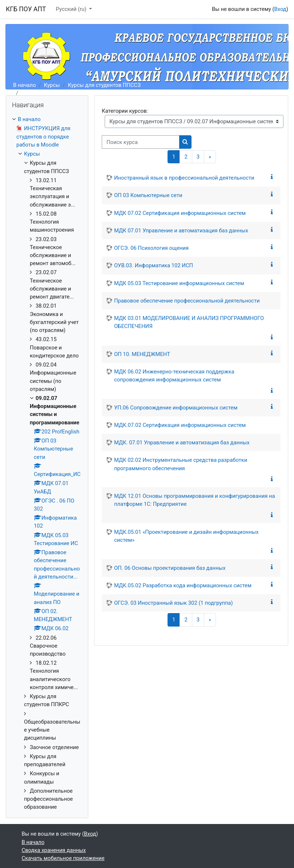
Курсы (52, 85)
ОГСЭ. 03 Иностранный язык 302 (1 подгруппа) (174, 603)
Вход (280, 9)
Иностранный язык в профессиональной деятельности (184, 178)
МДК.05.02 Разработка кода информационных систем (183, 585)
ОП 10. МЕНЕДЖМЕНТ (142, 354)
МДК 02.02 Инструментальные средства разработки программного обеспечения (181, 464)
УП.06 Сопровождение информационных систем (176, 408)
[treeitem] (47, 463)
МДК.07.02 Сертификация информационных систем (180, 425)
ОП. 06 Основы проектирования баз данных (170, 568)
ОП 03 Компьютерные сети (148, 195)
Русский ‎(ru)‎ (72, 9)
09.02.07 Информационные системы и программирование (95, 93)
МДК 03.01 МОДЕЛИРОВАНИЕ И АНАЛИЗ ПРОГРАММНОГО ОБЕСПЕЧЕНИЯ (189, 322)
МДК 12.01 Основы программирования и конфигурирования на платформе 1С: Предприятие (195, 500)
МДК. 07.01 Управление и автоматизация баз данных (182, 443)
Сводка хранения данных (54, 850)
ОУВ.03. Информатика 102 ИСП (154, 265)
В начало (25, 85)
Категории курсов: (125, 111)
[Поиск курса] (141, 142)
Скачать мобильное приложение (63, 858)
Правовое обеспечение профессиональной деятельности (187, 301)
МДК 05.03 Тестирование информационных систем (179, 283)
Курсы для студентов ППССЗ (104, 85)
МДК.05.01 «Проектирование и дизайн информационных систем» (186, 536)
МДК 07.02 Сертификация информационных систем (180, 213)
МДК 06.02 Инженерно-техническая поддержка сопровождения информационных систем (174, 376)
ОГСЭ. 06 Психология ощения (151, 248)
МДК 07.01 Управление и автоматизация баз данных (181, 231)
